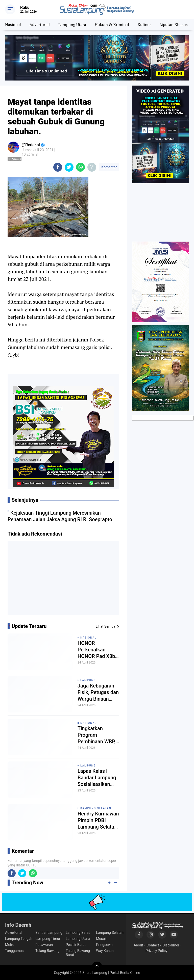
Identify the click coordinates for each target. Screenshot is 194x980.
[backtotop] (97, 967)
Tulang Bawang (47, 951)
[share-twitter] (69, 167)
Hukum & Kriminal (112, 24)
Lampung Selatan (110, 933)
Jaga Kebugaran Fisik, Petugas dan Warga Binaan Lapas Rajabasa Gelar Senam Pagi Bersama (98, 692)
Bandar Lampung (49, 933)
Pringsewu (104, 945)
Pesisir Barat (76, 945)
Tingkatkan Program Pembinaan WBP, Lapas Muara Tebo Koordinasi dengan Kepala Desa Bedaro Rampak (98, 735)
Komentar (109, 167)
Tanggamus (14, 951)
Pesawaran (44, 945)
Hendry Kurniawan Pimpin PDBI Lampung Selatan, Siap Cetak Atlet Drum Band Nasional (98, 820)
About (138, 945)
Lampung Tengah (19, 939)
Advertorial (40, 24)
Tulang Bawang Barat (78, 953)
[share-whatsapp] (80, 167)
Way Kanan (105, 951)
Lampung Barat (78, 933)
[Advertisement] (63, 580)
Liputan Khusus (173, 24)
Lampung (88, 680)
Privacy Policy (156, 951)
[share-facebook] (58, 167)
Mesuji (101, 939)
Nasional (13, 24)
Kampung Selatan (96, 808)
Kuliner (144, 24)
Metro (10, 945)
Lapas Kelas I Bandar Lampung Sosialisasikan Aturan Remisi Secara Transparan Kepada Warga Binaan (97, 778)
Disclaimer (171, 945)
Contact (153, 945)
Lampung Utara (72, 24)
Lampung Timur (48, 939)
